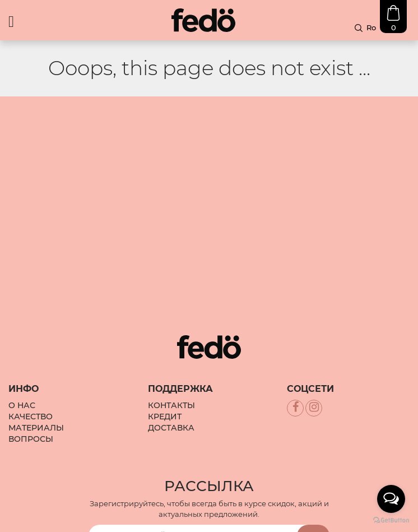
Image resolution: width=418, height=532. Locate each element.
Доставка (171, 395)
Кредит (165, 383)
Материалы (36, 395)
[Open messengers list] (391, 499)
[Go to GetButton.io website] (391, 521)
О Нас (22, 372)
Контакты (171, 372)
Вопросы (31, 406)
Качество (31, 383)
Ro (371, 27)
